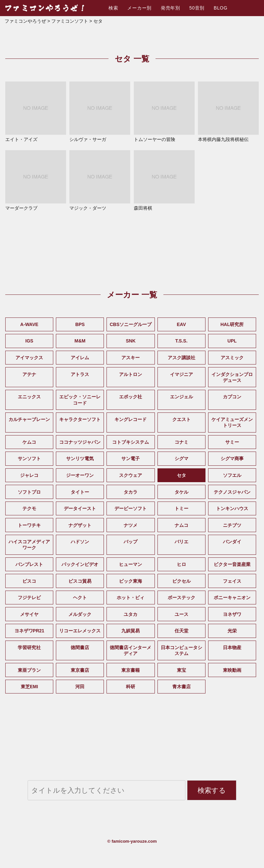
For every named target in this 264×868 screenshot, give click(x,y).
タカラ (131, 492)
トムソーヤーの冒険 (164, 112)
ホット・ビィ (131, 598)
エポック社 (131, 397)
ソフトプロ (29, 492)
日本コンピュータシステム (181, 650)
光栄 (232, 631)
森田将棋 (164, 180)
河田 (80, 687)
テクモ (29, 508)
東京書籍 (131, 670)
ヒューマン (131, 564)
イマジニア (181, 374)
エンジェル (181, 397)
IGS (29, 341)
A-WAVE (29, 324)
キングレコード (131, 419)
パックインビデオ (80, 564)
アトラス (80, 374)
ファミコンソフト (70, 21)
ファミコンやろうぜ (25, 21)
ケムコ (29, 442)
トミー (181, 508)
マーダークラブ (36, 180)
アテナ (29, 374)
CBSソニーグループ (131, 324)
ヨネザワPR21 (29, 631)
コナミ (181, 442)
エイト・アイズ (36, 112)
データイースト (80, 508)
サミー (232, 442)
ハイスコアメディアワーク (29, 545)
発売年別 (170, 8)
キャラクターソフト (80, 419)
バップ (131, 542)
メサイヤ (29, 614)
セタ (181, 475)
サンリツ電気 (80, 458)
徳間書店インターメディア (131, 650)
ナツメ (131, 525)
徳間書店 (80, 647)
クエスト (181, 419)
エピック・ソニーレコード (80, 400)
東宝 (181, 670)
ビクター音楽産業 (232, 564)
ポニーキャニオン (232, 598)
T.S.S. (181, 341)
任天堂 (181, 631)
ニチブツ (232, 525)
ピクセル (181, 581)
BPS (80, 324)
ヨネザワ (232, 614)
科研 (131, 687)
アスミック (232, 358)
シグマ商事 (232, 458)
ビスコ (29, 581)
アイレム (80, 358)
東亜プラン (29, 670)
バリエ (181, 542)
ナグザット (80, 525)
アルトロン (131, 374)
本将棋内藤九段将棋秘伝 (228, 112)
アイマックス (29, 358)
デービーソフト (131, 508)
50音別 (197, 8)
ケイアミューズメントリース (232, 422)
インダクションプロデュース (232, 377)
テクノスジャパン (232, 492)
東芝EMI (29, 687)
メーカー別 (139, 8)
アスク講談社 (181, 358)
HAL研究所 (232, 324)
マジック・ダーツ (100, 180)
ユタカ (131, 614)
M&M (80, 341)
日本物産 (232, 647)
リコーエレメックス (80, 631)
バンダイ (232, 542)
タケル (181, 492)
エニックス (29, 397)
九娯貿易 (131, 631)
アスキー (131, 358)
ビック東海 (131, 581)
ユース (181, 614)
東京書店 (80, 670)
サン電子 (131, 458)
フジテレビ (29, 598)
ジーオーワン (80, 475)
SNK (131, 341)
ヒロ (181, 564)
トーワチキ (29, 525)
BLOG (221, 8)
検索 (113, 8)
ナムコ (181, 525)
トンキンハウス (232, 508)
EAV (181, 324)
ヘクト (80, 598)
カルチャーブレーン (29, 419)
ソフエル (232, 475)
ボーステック (181, 598)
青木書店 (181, 687)
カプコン (232, 397)
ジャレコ (29, 475)
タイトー (80, 492)
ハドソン (80, 542)
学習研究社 (29, 647)
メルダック (80, 614)
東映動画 (232, 670)
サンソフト (29, 458)
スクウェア (131, 475)
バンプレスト (29, 564)
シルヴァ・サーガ (100, 112)
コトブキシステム (131, 442)
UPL (232, 341)
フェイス (232, 581)
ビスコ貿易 (80, 581)
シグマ (181, 458)
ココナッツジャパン (80, 442)
